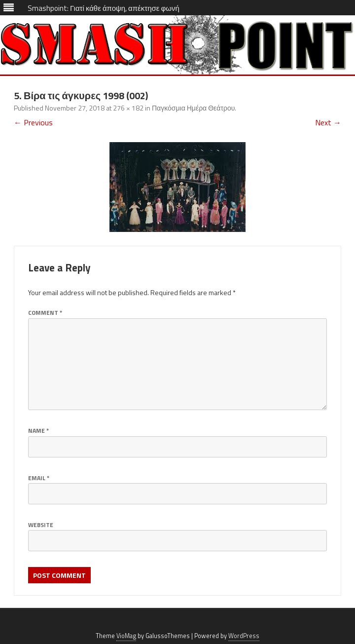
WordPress (244, 636)
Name (38, 431)
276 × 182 (128, 108)
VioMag (126, 636)
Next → (328, 122)
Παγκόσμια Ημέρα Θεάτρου (193, 108)
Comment (45, 313)
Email (39, 478)
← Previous (33, 122)
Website (41, 525)
